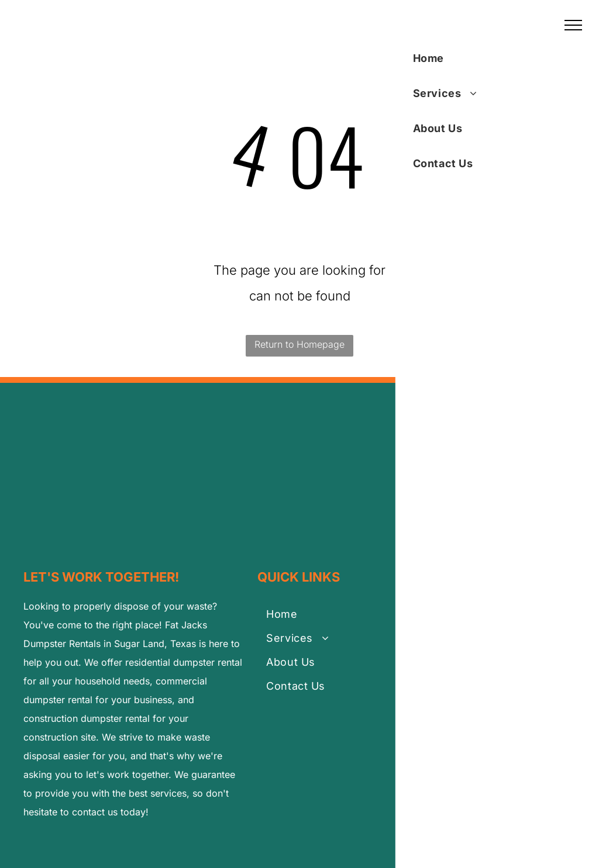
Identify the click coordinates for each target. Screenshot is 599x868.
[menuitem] (322, 616)
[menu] (573, 25)
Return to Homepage (299, 344)
